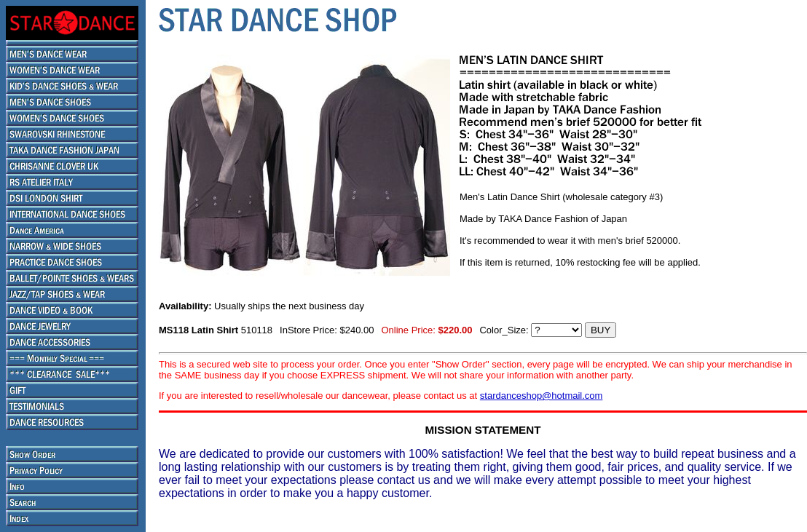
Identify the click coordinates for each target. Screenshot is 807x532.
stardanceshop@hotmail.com (542, 396)
